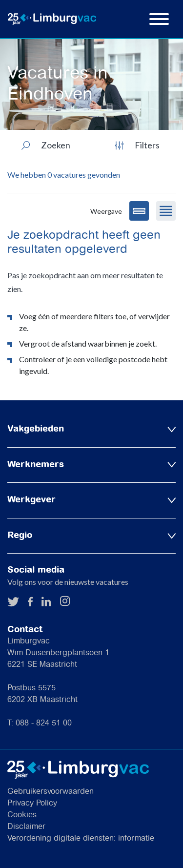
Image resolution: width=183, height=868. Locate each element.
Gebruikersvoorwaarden (51, 792)
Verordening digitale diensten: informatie (81, 838)
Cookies (22, 815)
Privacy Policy (32, 803)
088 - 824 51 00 (44, 723)
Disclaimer (26, 827)
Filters (137, 145)
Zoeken (46, 145)
